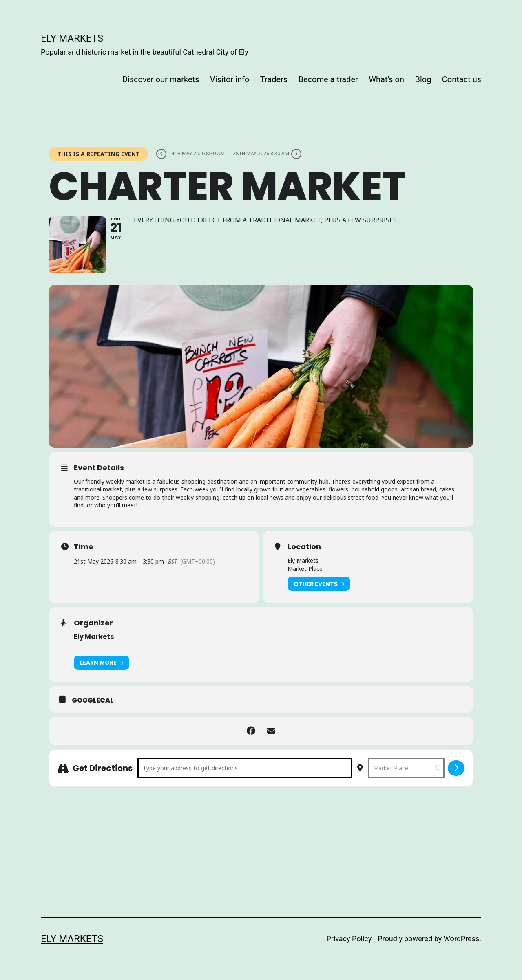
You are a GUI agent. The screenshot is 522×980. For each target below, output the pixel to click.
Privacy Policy (349, 939)
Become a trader (328, 79)
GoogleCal (93, 700)
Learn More (102, 663)
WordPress (461, 939)
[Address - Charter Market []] (245, 768)
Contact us (462, 79)
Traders (274, 79)
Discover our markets (161, 79)
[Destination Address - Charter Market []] (406, 768)
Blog (423, 79)
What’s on (386, 79)
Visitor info (230, 79)
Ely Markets (72, 38)
